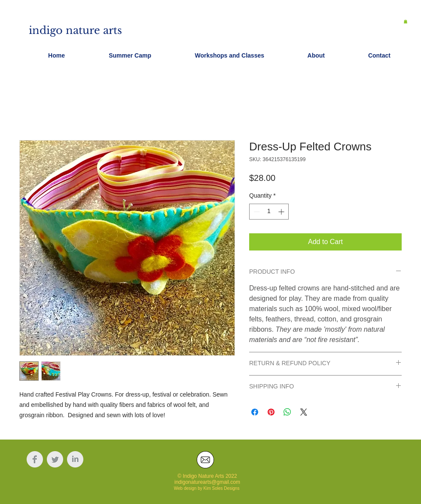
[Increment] (282, 212)
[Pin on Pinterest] (271, 412)
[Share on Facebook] (255, 412)
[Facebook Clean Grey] (35, 459)
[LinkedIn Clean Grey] (75, 459)
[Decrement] (256, 212)
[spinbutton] (269, 212)
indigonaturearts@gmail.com (207, 482)
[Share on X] (304, 412)
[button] (406, 21)
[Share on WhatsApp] (287, 412)
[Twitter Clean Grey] (55, 459)
